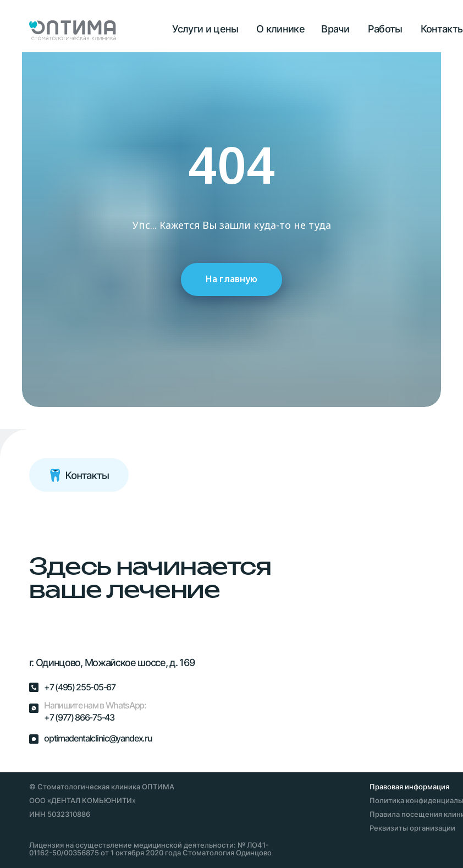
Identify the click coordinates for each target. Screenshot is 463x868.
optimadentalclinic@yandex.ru (98, 738)
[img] (62, 535)
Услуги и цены (205, 29)
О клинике (280, 29)
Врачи (335, 29)
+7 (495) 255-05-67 (79, 687)
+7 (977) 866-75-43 (79, 718)
